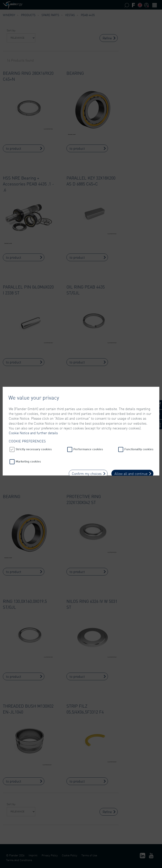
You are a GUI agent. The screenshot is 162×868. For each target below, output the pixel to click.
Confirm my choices (87, 447)
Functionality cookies (139, 423)
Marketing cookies (28, 435)
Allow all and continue (131, 447)
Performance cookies (88, 423)
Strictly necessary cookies (34, 423)
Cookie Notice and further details (33, 407)
